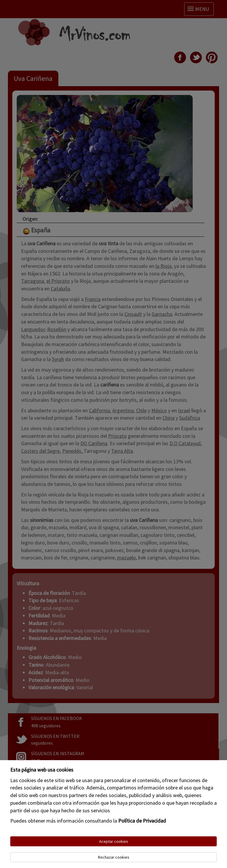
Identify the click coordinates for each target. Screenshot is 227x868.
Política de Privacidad (142, 821)
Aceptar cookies (114, 841)
